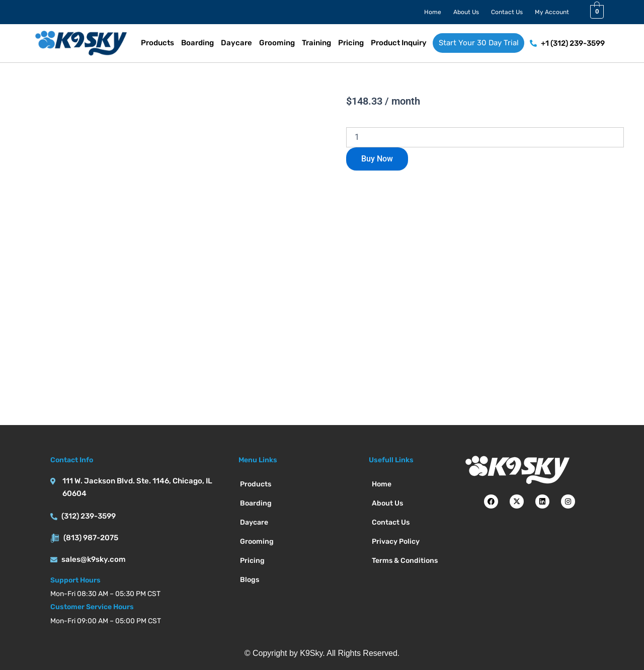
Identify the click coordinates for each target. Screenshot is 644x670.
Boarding (197, 43)
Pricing (351, 43)
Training (316, 43)
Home (433, 12)
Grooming (277, 43)
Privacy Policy (396, 541)
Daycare (236, 43)
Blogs (250, 580)
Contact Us (507, 12)
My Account (552, 12)
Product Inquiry (399, 43)
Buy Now (377, 159)
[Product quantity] (485, 137)
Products (157, 43)
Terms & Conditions (405, 561)
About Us (466, 12)
